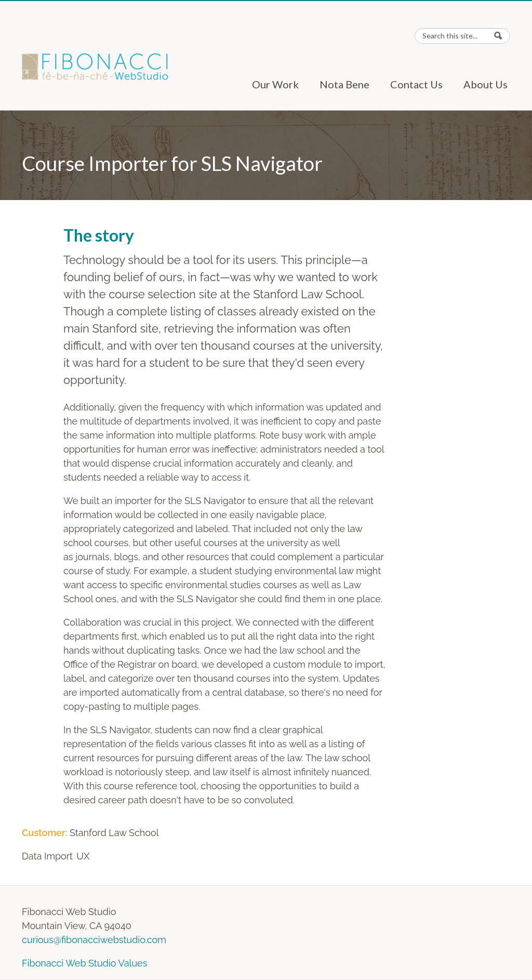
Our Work (275, 84)
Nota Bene (344, 84)
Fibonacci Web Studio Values (84, 963)
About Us (486, 84)
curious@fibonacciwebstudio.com (94, 940)
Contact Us (416, 84)
